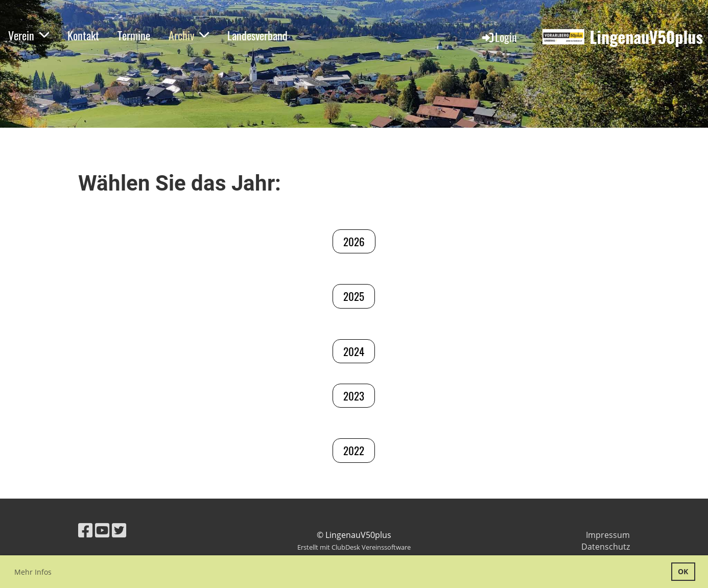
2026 (354, 241)
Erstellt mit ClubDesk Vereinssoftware (354, 547)
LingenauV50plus (646, 37)
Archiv (189, 35)
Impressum (608, 535)
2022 (354, 450)
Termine (134, 35)
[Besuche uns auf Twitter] (119, 530)
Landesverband (257, 35)
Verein (29, 35)
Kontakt (83, 35)
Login (499, 37)
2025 (354, 296)
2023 (354, 396)
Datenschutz (606, 547)
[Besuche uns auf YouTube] (102, 530)
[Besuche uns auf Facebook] (85, 530)
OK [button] (683, 571)
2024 (354, 351)
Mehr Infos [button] (33, 572)
